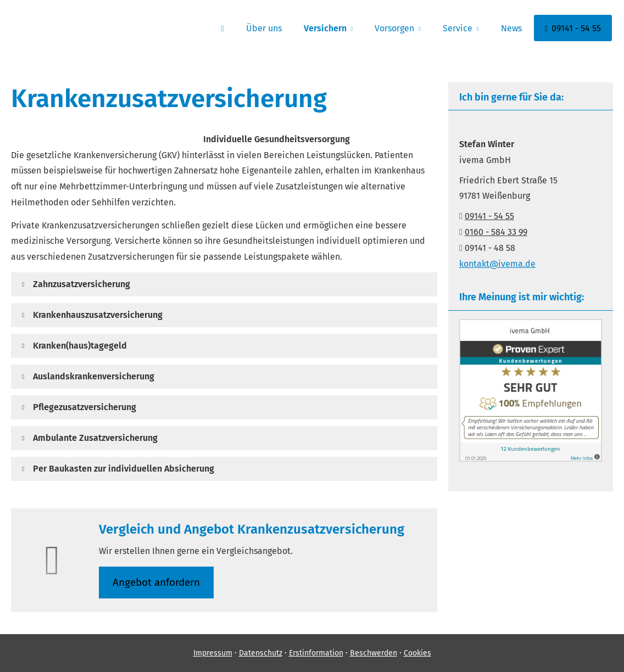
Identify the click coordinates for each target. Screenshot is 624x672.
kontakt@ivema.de (497, 264)
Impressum (213, 653)
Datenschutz (261, 653)
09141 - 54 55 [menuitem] (573, 28)
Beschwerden (374, 653)
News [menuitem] (511, 28)
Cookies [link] (417, 653)
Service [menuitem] (458, 28)
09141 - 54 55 (489, 216)
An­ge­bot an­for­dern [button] (156, 582)
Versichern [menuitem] (325, 28)
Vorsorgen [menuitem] (394, 28)
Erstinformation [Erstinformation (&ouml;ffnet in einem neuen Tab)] (316, 653)
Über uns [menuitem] (264, 28)
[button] (82, 284)
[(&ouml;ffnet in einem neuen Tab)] (531, 459)
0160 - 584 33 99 (496, 232)
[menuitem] (222, 28)
